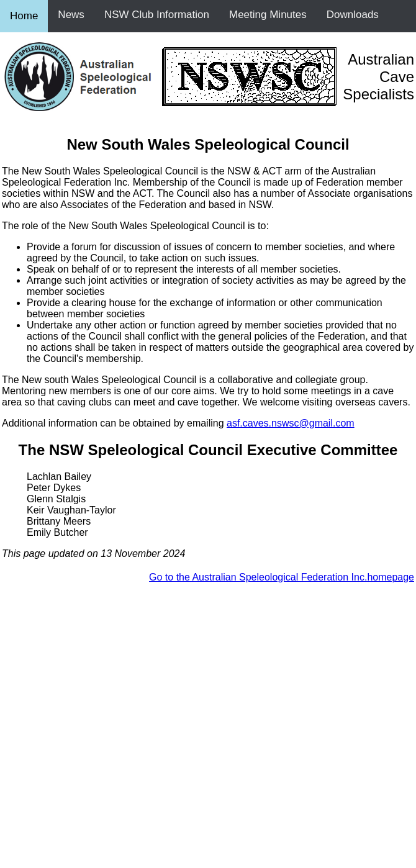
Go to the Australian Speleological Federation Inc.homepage (282, 577)
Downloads (353, 15)
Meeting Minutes (268, 15)
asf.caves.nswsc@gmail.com (291, 423)
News (71, 15)
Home (24, 16)
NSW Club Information (157, 15)
